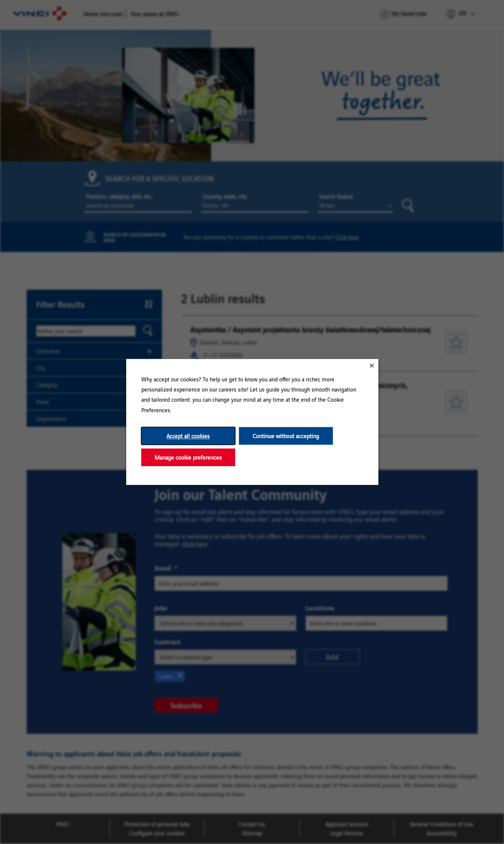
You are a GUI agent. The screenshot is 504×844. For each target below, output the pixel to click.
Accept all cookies (188, 436)
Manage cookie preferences (188, 457)
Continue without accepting (286, 436)
